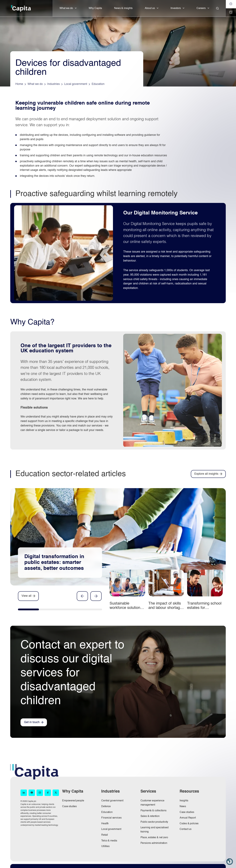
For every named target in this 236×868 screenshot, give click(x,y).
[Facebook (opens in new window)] (48, 793)
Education (107, 812)
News (183, 807)
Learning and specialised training (155, 830)
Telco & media (109, 841)
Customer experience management (152, 803)
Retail (105, 835)
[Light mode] (231, 4)
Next (96, 596)
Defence (106, 807)
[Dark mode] (231, 12)
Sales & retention (150, 816)
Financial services (111, 818)
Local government (111, 829)
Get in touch (32, 722)
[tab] (28, 610)
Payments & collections (153, 811)
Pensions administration (154, 843)
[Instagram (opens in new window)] (40, 793)
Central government (112, 801)
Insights (184, 801)
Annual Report (188, 818)
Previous (82, 596)
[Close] (217, 8)
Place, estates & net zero (154, 838)
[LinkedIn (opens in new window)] (24, 793)
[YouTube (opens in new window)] (32, 793)
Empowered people (73, 801)
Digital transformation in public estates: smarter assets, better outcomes (54, 563)
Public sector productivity (154, 822)
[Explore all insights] (208, 474)
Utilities (105, 846)
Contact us (186, 829)
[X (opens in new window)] (56, 793)
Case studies (69, 807)
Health (105, 824)
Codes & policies (189, 824)
